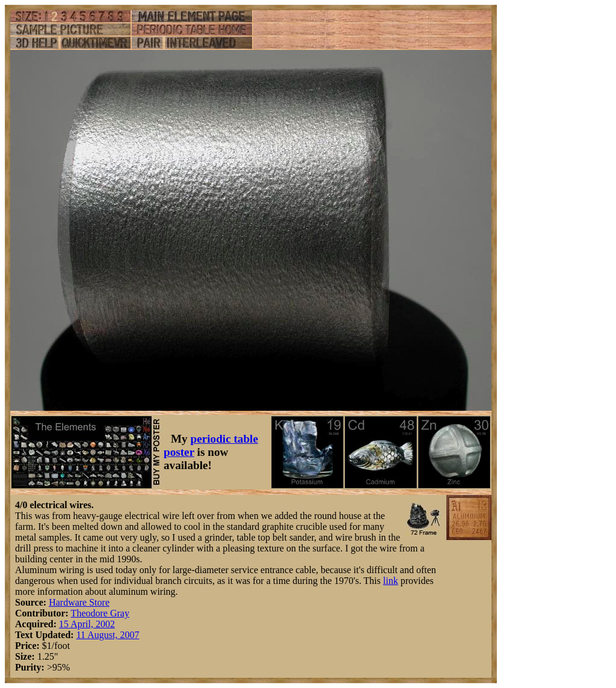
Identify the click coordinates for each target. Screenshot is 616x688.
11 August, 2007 (108, 635)
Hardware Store (79, 602)
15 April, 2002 (87, 624)
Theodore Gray (100, 613)
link (391, 581)
